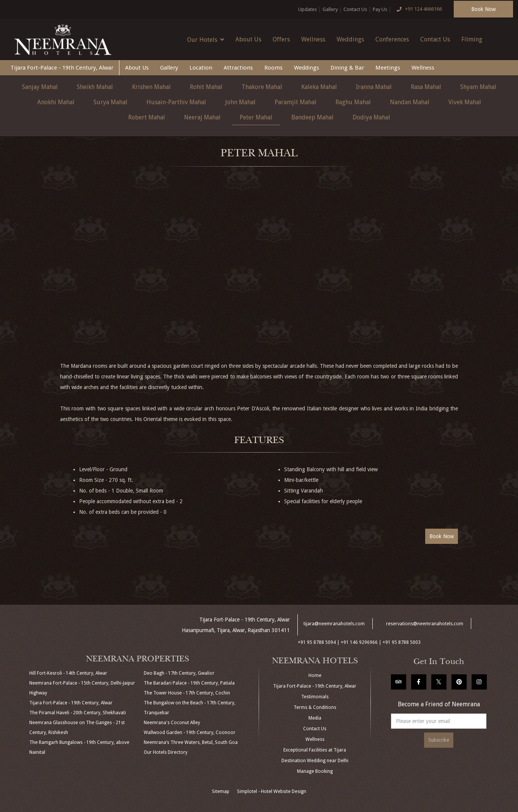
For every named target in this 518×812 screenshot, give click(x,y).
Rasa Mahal (426, 87)
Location (201, 68)
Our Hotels (206, 40)
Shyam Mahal (478, 87)
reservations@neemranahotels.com (425, 624)
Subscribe (439, 740)
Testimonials (315, 697)
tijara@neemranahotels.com (334, 624)
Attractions (238, 68)
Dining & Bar (347, 68)
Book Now (483, 9)
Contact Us (355, 9)
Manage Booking (315, 771)
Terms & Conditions (315, 707)
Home (315, 675)
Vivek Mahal (465, 102)
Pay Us (380, 9)
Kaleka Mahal (319, 87)
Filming (472, 39)
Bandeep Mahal (312, 117)
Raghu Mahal (353, 102)
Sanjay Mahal (40, 87)
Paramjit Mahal (296, 102)
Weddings (350, 39)
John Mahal (240, 102)
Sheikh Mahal (95, 87)
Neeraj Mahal (202, 117)
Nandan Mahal (410, 102)
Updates (307, 9)
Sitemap (221, 791)
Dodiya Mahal (371, 117)
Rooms (273, 68)
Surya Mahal (110, 102)
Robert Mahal (147, 117)
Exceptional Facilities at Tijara (315, 750)
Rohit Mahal (206, 87)
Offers (281, 39)
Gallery (330, 9)
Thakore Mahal (262, 87)
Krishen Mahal (151, 87)
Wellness (313, 39)
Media (315, 718)
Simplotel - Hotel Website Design (272, 791)
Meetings (388, 68)
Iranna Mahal (374, 87)
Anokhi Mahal (56, 102)
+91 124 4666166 (418, 10)
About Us (248, 39)
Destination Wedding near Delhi (315, 761)
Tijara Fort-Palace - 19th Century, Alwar (62, 68)
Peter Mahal (256, 117)
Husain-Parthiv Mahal (176, 102)
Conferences (392, 39)
